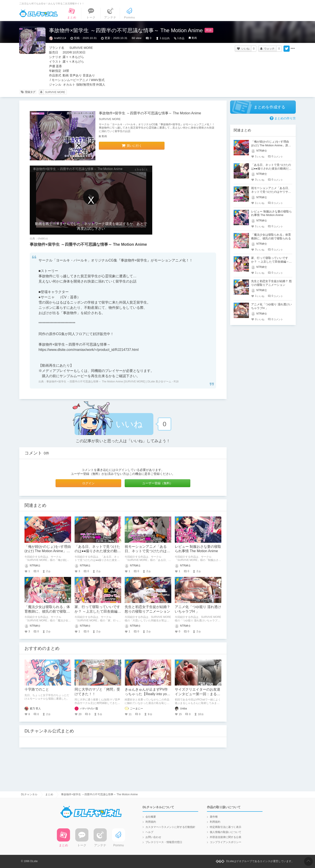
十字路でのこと (37, 689)
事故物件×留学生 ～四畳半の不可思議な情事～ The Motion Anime (150, 113)
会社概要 (151, 817)
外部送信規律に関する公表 (226, 837)
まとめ (49, 794)
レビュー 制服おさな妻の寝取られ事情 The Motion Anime (271, 213)
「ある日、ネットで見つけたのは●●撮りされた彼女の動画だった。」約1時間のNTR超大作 (271, 169)
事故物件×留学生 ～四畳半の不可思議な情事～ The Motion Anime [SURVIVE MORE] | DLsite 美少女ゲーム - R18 (112, 382)
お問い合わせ (153, 837)
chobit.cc (43, 239)
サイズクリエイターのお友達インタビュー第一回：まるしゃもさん (198, 694)
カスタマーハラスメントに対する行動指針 (170, 827)
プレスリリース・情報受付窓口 (164, 842)
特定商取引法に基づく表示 (226, 827)
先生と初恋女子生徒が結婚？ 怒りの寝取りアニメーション (271, 283)
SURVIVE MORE (55, 92)
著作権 (214, 817)
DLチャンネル (38, 13)
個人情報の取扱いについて (226, 832)
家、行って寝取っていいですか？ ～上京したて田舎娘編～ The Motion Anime (98, 611)
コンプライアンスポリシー (226, 842)
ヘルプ (149, 832)
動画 (194, 38)
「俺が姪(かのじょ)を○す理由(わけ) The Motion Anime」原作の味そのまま (48, 551)
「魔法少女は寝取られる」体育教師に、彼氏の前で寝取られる (47, 611)
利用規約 (151, 822)
